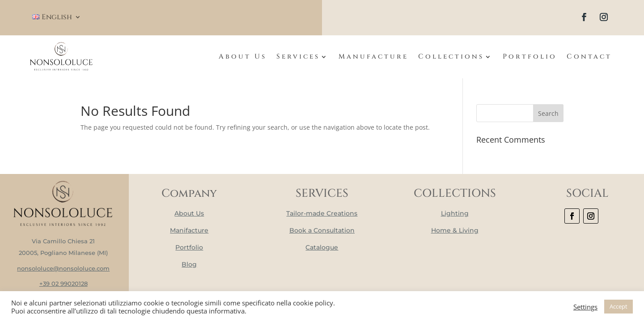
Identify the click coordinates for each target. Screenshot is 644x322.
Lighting (455, 213)
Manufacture (373, 57)
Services (298, 57)
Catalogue (322, 247)
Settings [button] (585, 307)
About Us (243, 57)
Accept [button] (619, 306)
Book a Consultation (322, 230)
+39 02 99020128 (64, 284)
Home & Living (455, 230)
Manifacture (189, 230)
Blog (189, 264)
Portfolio (530, 57)
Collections (451, 57)
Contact (589, 57)
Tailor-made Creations (322, 213)
